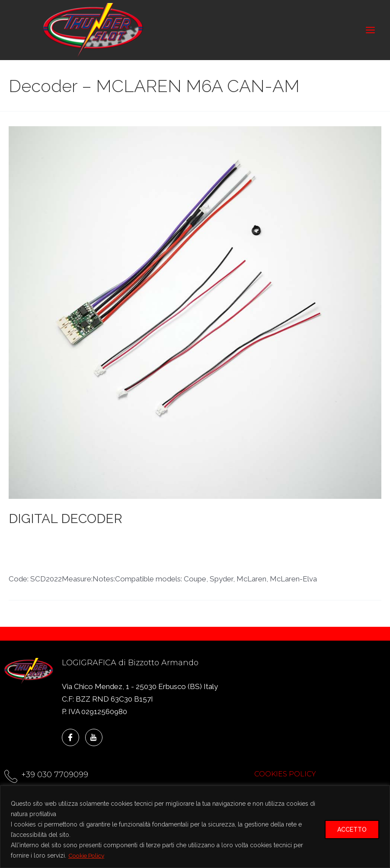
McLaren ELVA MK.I (114, 564)
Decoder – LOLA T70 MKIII (277, 554)
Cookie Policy (88, 855)
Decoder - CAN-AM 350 (98, 543)
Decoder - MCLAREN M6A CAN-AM (70, 554)
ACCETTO (352, 830)
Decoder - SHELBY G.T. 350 (182, 554)
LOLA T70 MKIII (51, 564)
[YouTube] (94, 737)
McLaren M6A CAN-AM (190, 564)
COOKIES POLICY (285, 774)
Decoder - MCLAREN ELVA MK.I (302, 543)
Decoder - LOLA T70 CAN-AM (193, 543)
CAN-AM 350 (31, 543)
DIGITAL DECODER (66, 523)
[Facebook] (70, 737)
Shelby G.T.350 (258, 564)
